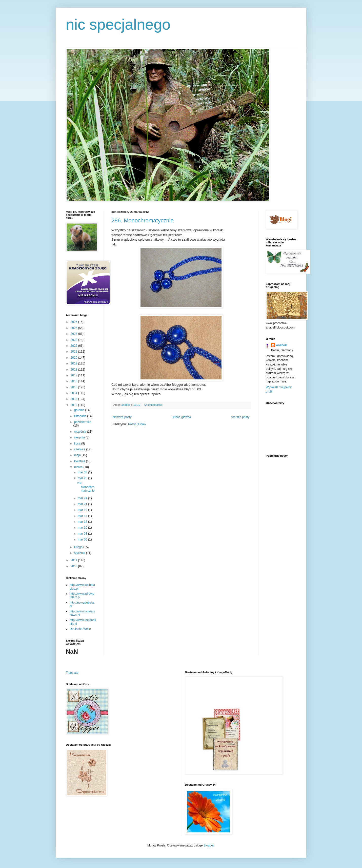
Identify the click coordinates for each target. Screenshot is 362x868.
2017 (74, 375)
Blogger (209, 845)
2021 (74, 352)
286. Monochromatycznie (143, 220)
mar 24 (83, 498)
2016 (74, 381)
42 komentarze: (153, 405)
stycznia (80, 553)
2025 (74, 328)
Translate (72, 673)
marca (79, 467)
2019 (74, 363)
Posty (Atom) (137, 424)
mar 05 (83, 539)
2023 (74, 340)
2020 (74, 358)
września (81, 432)
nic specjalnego (118, 24)
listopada (81, 416)
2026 (74, 322)
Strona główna (181, 417)
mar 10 (83, 528)
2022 (74, 346)
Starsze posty (240, 417)
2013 (74, 399)
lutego (79, 547)
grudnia (80, 410)
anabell (281, 345)
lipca (78, 443)
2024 (74, 334)
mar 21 (83, 504)
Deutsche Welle (80, 629)
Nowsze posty (122, 417)
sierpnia (80, 437)
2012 (74, 405)
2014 (74, 393)
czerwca (80, 449)
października (83, 422)
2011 (74, 560)
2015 (74, 387)
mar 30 (83, 472)
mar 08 (83, 534)
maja (78, 455)
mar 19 (83, 510)
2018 (74, 370)
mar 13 (83, 522)
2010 (74, 566)
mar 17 (83, 516)
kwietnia (80, 461)
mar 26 (83, 478)
